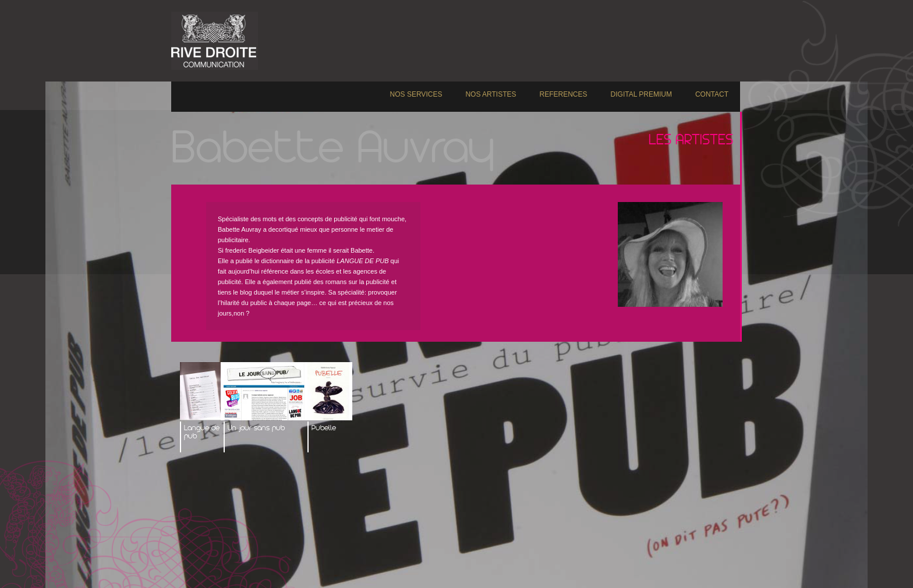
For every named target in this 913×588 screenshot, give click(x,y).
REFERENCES (564, 94)
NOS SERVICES (416, 94)
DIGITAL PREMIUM (641, 94)
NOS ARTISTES (491, 94)
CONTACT (712, 94)
